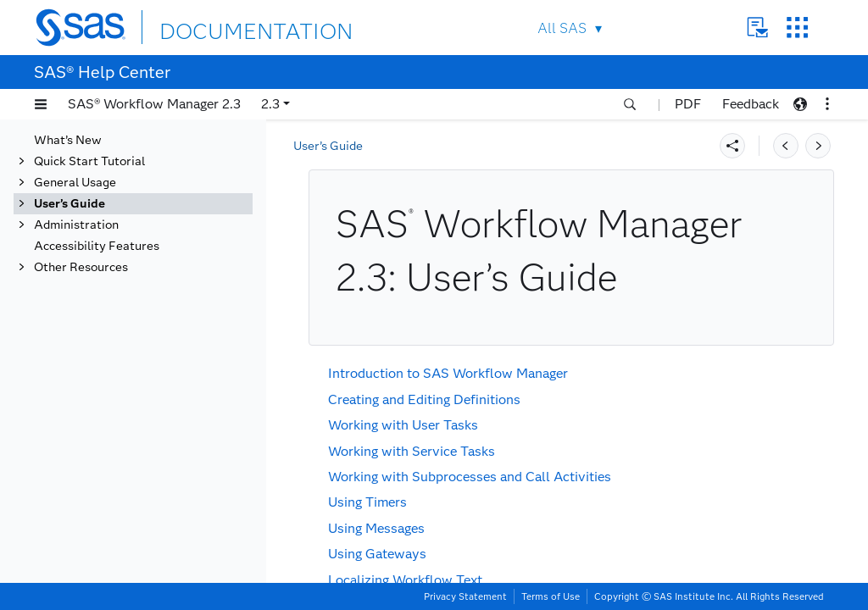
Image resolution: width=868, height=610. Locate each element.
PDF (688, 104)
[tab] (133, 204)
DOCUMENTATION (221, 27)
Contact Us (757, 28)
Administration (76, 225)
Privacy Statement (465, 596)
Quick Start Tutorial (89, 161)
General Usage (75, 183)
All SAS (562, 28)
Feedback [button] (751, 104)
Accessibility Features (97, 246)
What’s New (68, 140)
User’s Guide (70, 204)
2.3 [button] (270, 104)
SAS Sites (797, 28)
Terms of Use (551, 596)
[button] (41, 104)
